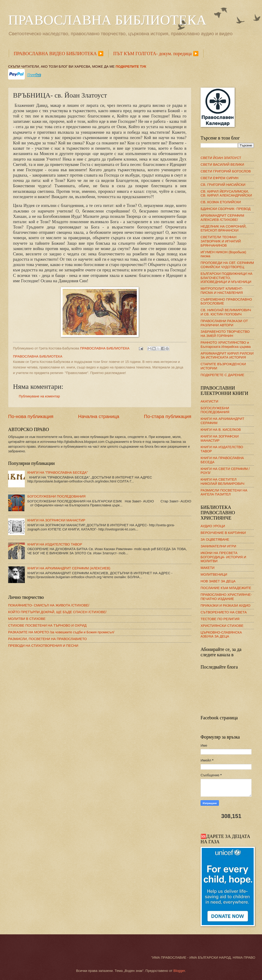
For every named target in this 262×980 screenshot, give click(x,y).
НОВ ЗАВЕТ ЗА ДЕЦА (218, 581)
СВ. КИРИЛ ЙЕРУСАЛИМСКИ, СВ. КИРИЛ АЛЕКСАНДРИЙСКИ (226, 193)
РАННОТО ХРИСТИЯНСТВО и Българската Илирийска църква (226, 345)
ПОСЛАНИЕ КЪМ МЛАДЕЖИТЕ (226, 588)
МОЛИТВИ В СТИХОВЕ (27, 619)
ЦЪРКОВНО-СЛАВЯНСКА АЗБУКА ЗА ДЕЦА (221, 634)
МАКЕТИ (208, 568)
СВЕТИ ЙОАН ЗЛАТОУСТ (221, 158)
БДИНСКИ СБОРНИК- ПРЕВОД (226, 209)
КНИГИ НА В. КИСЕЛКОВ (221, 430)
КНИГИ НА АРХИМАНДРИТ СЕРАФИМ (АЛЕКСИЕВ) (69, 568)
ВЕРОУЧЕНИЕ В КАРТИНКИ (223, 533)
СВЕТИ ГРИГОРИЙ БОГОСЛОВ (226, 171)
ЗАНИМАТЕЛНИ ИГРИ (218, 546)
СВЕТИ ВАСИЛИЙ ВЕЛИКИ (222, 165)
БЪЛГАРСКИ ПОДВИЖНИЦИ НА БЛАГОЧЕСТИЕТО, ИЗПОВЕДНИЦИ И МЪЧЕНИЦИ (227, 278)
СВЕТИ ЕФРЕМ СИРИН (219, 178)
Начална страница (99, 416)
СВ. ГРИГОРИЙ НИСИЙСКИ (223, 185)
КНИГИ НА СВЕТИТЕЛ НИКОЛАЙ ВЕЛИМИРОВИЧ (222, 482)
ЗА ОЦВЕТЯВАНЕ (215, 539)
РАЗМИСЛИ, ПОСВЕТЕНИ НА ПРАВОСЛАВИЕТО (47, 639)
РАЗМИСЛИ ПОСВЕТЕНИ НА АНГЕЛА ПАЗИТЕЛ (224, 492)
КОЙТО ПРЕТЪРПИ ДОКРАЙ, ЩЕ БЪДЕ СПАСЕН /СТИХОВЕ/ (57, 612)
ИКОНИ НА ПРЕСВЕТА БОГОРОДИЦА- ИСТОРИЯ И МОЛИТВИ (223, 557)
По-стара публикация (168, 416)
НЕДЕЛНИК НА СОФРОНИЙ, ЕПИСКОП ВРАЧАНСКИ (224, 228)
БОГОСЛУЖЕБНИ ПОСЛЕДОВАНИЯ (56, 496)
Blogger (179, 971)
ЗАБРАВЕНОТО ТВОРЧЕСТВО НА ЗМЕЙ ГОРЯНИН (225, 334)
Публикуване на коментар (39, 396)
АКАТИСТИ (209, 401)
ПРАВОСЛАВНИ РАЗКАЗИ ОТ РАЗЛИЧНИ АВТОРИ (224, 323)
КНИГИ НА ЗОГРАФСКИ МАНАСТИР (56, 520)
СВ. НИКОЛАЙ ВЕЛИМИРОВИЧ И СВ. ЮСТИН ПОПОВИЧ (226, 312)
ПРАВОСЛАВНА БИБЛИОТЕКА (107, 20)
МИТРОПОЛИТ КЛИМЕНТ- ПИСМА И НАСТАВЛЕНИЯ (222, 291)
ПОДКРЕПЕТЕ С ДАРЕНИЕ (222, 375)
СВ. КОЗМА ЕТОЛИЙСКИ (221, 202)
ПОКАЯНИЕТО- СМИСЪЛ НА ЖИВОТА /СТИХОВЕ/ (49, 605)
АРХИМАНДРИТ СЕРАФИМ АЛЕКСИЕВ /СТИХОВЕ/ (222, 218)
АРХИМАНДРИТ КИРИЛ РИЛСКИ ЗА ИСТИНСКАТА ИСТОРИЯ (227, 355)
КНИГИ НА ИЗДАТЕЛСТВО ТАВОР (55, 544)
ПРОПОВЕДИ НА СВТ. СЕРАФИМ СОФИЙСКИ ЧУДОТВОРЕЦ (227, 265)
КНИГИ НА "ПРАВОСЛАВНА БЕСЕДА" (58, 473)
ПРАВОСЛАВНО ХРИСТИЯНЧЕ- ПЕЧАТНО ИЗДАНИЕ (226, 597)
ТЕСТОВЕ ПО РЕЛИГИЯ (220, 619)
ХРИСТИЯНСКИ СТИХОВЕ (222, 626)
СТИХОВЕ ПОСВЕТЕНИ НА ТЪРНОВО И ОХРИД (47, 625)
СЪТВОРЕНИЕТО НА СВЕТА (224, 612)
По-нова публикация (31, 416)
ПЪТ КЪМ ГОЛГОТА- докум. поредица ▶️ (156, 54)
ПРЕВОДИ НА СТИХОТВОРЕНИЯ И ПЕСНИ (43, 646)
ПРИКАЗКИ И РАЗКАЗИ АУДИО (225, 606)
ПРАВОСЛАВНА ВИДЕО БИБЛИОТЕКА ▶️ (59, 54)
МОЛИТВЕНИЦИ (214, 574)
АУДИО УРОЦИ (213, 526)
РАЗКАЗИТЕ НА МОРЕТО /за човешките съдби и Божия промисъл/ (61, 632)
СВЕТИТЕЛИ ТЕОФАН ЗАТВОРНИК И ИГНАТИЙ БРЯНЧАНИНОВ (221, 241)
